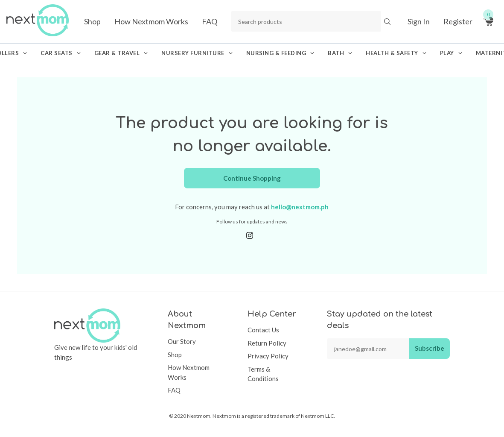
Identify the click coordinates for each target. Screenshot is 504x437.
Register (458, 21)
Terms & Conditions (263, 374)
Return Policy (267, 343)
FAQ (210, 21)
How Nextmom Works (151, 21)
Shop (92, 21)
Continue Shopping (252, 178)
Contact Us (263, 330)
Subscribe (430, 348)
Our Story (182, 341)
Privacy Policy (268, 356)
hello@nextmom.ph (300, 207)
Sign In (419, 21)
